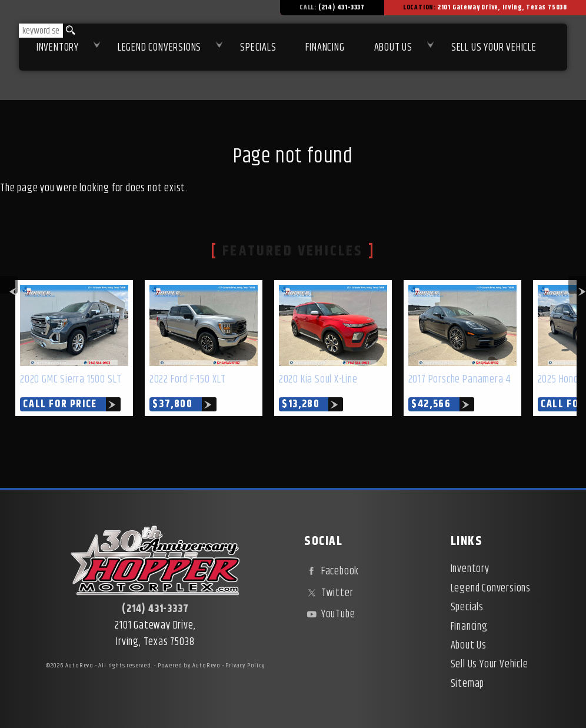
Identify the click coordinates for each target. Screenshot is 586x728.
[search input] (41, 31)
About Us (469, 646)
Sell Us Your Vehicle (494, 48)
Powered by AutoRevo (189, 666)
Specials (258, 48)
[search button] (69, 31)
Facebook (332, 571)
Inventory (58, 48)
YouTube (329, 614)
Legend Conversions (491, 589)
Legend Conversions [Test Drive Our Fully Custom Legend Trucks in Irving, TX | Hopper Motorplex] (159, 48)
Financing (469, 627)
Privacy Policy (245, 666)
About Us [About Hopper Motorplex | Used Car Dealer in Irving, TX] (393, 48)
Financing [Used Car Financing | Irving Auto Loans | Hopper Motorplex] (325, 48)
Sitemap (468, 684)
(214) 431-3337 (155, 609)
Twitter (329, 593)
